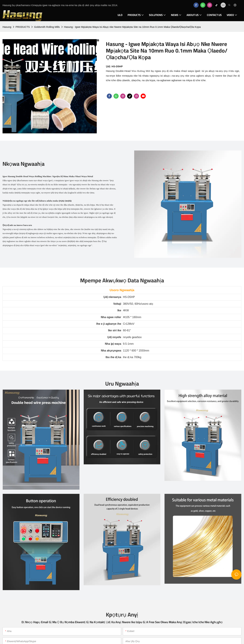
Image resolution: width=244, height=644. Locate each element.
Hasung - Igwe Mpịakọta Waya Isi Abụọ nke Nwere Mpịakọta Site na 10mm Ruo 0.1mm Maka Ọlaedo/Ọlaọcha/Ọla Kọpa (132, 27)
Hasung (7, 27)
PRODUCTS (23, 27)
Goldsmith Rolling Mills (47, 27)
